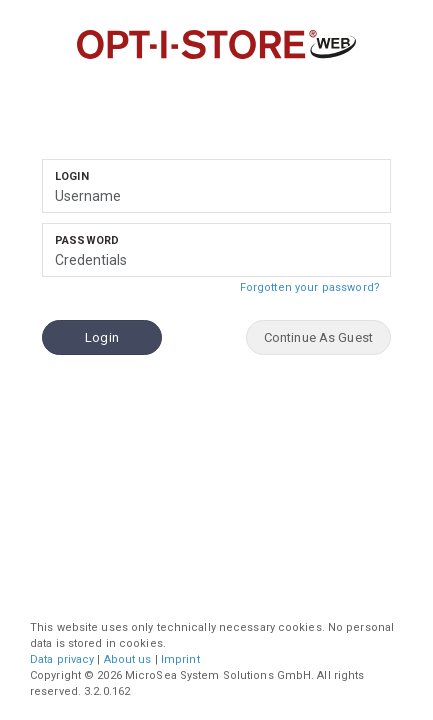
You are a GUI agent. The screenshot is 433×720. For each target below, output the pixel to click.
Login (72, 176)
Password (87, 240)
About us (128, 659)
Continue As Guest (318, 337)
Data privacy (62, 659)
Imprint (180, 659)
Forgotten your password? (315, 285)
